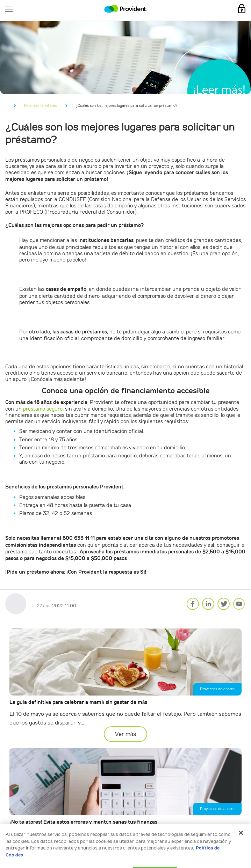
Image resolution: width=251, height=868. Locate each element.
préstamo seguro (43, 409)
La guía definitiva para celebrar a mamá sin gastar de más (78, 702)
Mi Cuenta (242, 9)
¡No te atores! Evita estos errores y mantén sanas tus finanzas (83, 822)
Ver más (126, 734)
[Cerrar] (241, 842)
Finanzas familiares (41, 106)
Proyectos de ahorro (217, 689)
